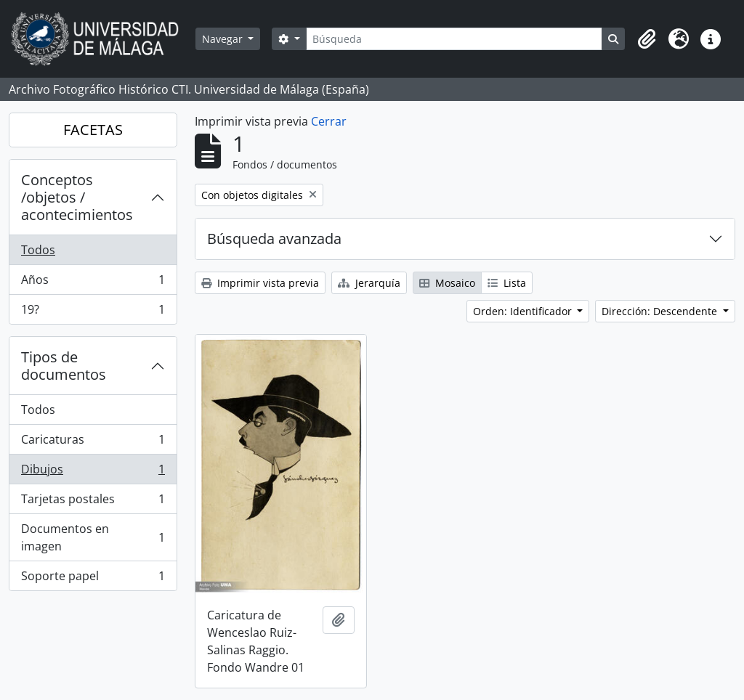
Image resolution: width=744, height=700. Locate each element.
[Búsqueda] (454, 39)
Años (93, 283)
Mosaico (447, 283)
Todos (38, 250)
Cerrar (329, 121)
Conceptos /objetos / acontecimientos (77, 197)
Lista (507, 283)
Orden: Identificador (524, 311)
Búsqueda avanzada (274, 239)
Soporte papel (93, 579)
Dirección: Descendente (661, 311)
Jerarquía (369, 283)
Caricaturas (93, 443)
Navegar (224, 39)
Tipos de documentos (64, 366)
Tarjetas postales (93, 502)
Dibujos (93, 472)
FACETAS (93, 130)
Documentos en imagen (93, 537)
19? (93, 312)
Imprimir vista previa (260, 283)
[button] (647, 39)
